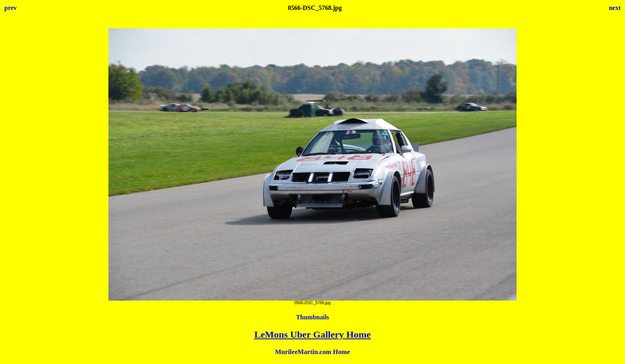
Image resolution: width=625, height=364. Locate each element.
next (615, 8)
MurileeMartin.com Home (312, 352)
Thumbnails (313, 317)
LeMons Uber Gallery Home (312, 334)
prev (11, 8)
